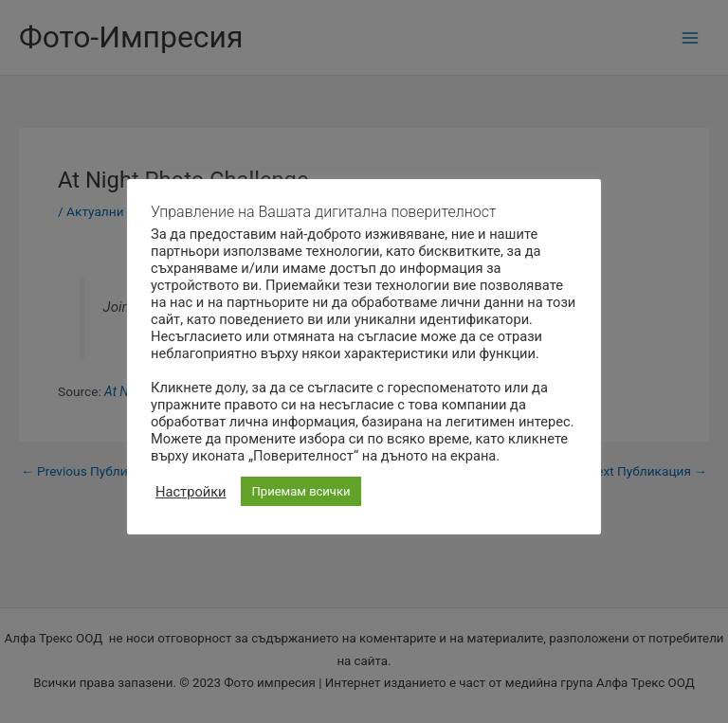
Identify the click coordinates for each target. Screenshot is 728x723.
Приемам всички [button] (301, 491)
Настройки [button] (191, 492)
